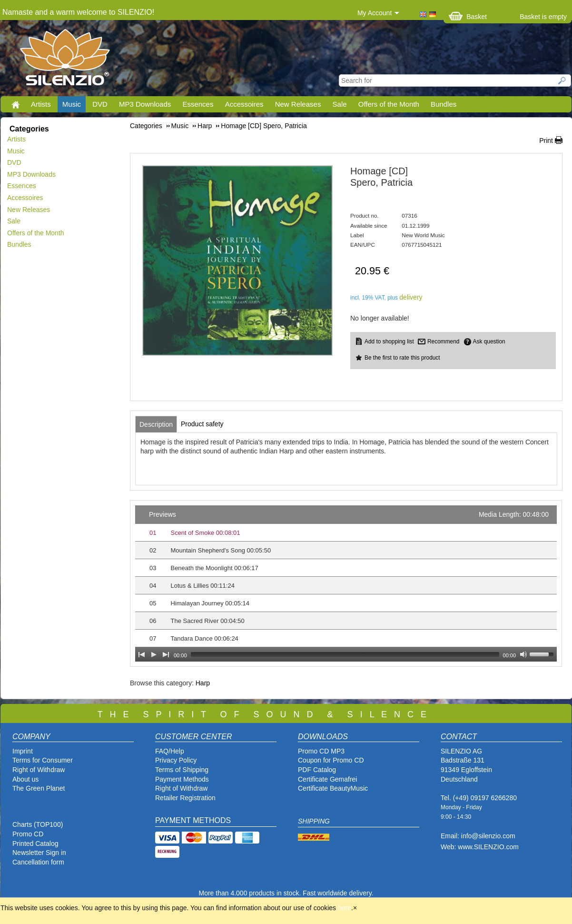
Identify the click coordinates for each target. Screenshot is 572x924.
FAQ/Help (170, 751)
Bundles (444, 104)
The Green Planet (39, 788)
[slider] (345, 654)
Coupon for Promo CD (331, 760)
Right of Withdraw (39, 770)
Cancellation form (39, 862)
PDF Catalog (317, 770)
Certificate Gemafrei (327, 779)
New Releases (298, 104)
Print (546, 141)
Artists (41, 104)
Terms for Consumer (43, 760)
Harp (203, 683)
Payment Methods (182, 779)
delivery (411, 297)
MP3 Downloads (145, 104)
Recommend (443, 341)
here (345, 908)
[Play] (154, 654)
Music (72, 104)
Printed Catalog (35, 844)
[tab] (156, 424)
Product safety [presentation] (202, 424)
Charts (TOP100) (38, 824)
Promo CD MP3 (321, 751)
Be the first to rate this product (402, 358)
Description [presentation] (156, 424)
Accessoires (244, 104)
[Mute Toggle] (523, 654)
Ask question (489, 341)
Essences (198, 104)
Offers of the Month (389, 104)
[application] (346, 583)
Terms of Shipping (182, 770)
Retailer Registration (185, 798)
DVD (100, 104)
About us (25, 779)
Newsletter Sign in (39, 853)
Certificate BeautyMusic (333, 788)
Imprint (23, 751)
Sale (340, 104)
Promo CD (28, 834)
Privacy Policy (176, 760)
